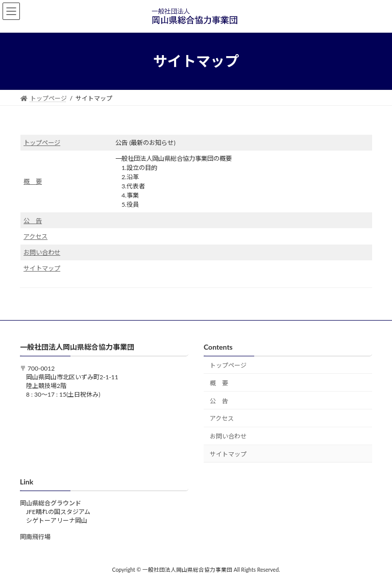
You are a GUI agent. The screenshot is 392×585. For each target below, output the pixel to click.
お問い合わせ (42, 252)
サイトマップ (42, 268)
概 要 (33, 181)
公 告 (33, 221)
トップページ (42, 143)
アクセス (35, 237)
